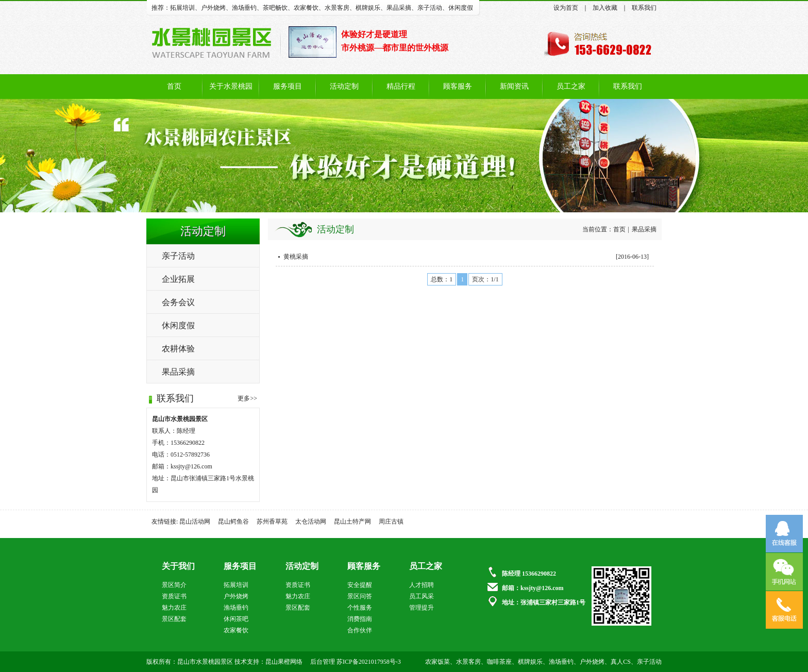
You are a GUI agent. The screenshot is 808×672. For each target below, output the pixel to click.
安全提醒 (360, 585)
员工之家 (571, 86)
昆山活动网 (195, 522)
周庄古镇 (391, 522)
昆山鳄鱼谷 (233, 522)
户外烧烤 (213, 8)
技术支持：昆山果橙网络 (268, 662)
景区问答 (360, 596)
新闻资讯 (514, 86)
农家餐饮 (306, 8)
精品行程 (401, 86)
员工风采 (422, 596)
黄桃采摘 (296, 257)
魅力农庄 (174, 608)
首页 (174, 86)
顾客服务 (458, 86)
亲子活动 (430, 8)
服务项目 (288, 86)
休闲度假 (461, 8)
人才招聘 (422, 585)
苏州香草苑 (272, 522)
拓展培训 (182, 8)
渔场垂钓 (244, 8)
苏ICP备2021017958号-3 (369, 662)
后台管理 (323, 662)
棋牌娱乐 (368, 8)
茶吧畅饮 (275, 8)
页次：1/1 (485, 279)
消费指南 (360, 619)
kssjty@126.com (191, 466)
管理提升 (422, 608)
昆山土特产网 (352, 522)
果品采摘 (399, 8)
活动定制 (344, 86)
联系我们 (644, 8)
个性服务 (360, 608)
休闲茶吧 (236, 619)
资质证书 (174, 596)
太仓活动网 (311, 522)
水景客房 (337, 8)
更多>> (247, 398)
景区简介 (174, 585)
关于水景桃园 (231, 86)
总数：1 (442, 279)
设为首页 (566, 8)
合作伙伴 (360, 630)
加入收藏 (605, 8)
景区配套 (174, 619)
